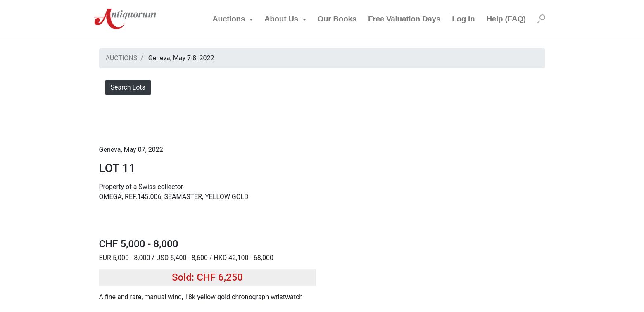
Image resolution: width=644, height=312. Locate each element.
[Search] (541, 19)
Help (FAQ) (506, 19)
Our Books (337, 19)
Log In (463, 19)
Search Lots (128, 87)
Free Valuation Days (404, 19)
